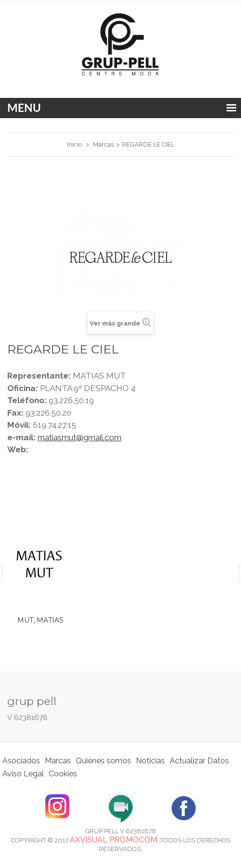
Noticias (150, 761)
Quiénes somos (103, 761)
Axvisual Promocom (114, 840)
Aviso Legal (23, 774)
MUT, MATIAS (40, 620)
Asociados (21, 761)
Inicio (74, 144)
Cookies (63, 774)
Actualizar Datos (199, 761)
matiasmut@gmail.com (80, 437)
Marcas (58, 761)
